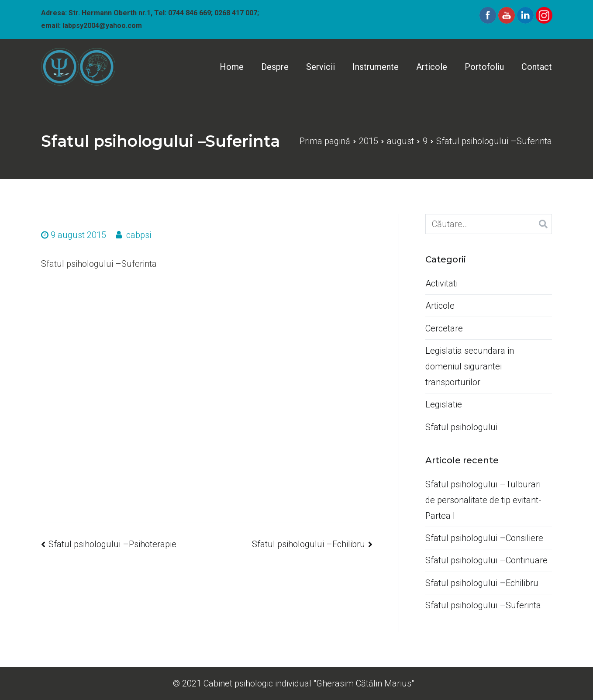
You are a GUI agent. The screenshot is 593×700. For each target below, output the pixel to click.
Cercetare (444, 328)
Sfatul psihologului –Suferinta (483, 605)
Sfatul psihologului (461, 427)
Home (232, 67)
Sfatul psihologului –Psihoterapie (112, 544)
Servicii (321, 67)
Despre (275, 67)
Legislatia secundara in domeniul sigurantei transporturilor (470, 366)
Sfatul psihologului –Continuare (486, 560)
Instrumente (376, 67)
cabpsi (139, 235)
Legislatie (444, 404)
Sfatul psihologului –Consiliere (484, 538)
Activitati (441, 283)
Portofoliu (484, 67)
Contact (537, 67)
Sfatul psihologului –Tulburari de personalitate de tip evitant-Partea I (483, 500)
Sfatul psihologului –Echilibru (309, 544)
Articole (432, 67)
